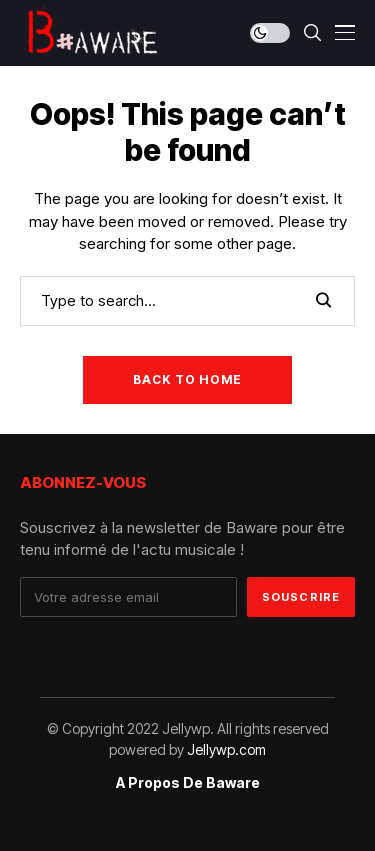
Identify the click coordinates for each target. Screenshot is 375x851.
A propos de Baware (188, 783)
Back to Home (187, 379)
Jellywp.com (226, 749)
